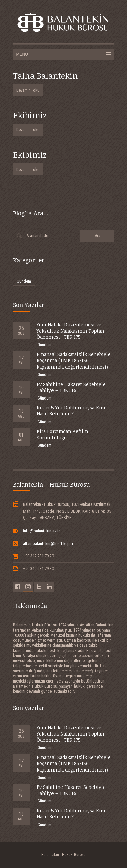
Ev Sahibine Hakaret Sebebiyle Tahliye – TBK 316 (71, 387)
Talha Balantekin (45, 76)
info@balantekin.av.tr (41, 531)
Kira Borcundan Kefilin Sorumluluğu (62, 434)
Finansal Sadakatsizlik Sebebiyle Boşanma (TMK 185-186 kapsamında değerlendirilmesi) (74, 360)
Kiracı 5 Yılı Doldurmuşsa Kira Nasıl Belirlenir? (71, 411)
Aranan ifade (37, 236)
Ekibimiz (30, 115)
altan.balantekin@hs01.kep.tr (48, 543)
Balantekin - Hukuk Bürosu (63, 855)
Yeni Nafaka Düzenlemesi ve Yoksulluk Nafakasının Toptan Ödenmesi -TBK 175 (70, 331)
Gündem (24, 281)
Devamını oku (28, 90)
